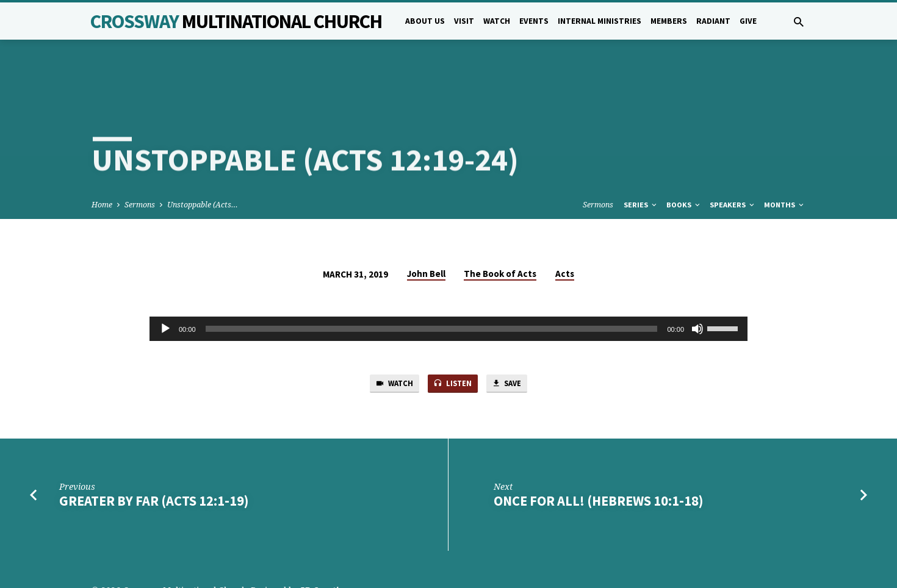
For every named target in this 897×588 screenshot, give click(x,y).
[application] (448, 284)
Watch (497, 21)
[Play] (165, 284)
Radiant (713, 21)
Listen (453, 340)
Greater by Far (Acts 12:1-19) (154, 459)
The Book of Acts (500, 228)
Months (785, 160)
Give (748, 21)
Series (641, 160)
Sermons (140, 160)
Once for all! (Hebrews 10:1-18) (598, 459)
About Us (425, 21)
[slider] (432, 284)
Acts (565, 228)
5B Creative (324, 548)
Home (102, 160)
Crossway (236, 21)
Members (669, 21)
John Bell (426, 228)
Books (684, 160)
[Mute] (697, 284)
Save (513, 340)
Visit (464, 21)
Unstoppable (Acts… (203, 160)
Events (534, 21)
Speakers (733, 160)
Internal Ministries (600, 21)
